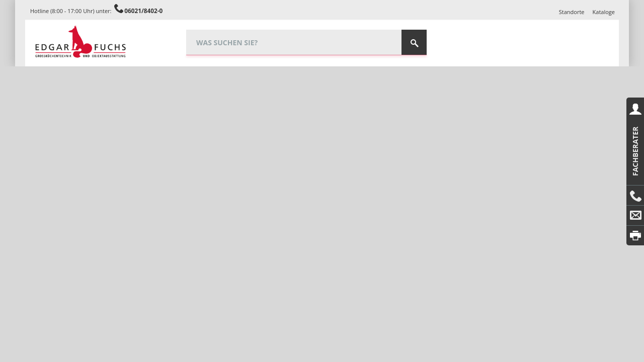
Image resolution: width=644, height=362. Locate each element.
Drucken (635, 236)
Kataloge (604, 12)
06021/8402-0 (143, 11)
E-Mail (635, 216)
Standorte (572, 12)
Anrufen (635, 196)
